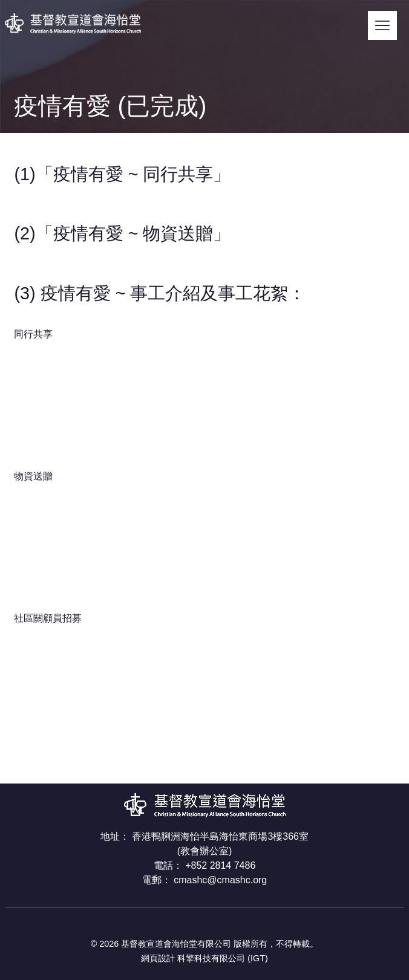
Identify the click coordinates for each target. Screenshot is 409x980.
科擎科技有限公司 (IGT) (223, 958)
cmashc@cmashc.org (220, 880)
